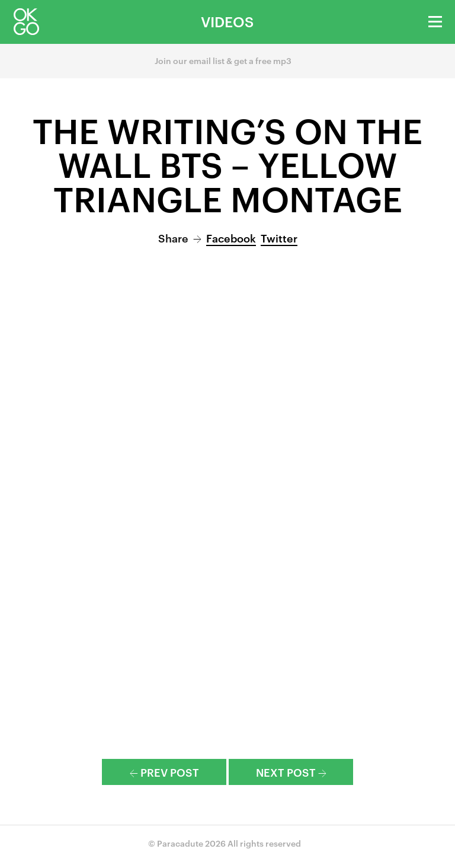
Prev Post (164, 772)
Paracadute (180, 843)
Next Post (291, 772)
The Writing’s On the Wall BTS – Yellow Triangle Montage (227, 163)
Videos (227, 21)
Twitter (279, 237)
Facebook (231, 237)
